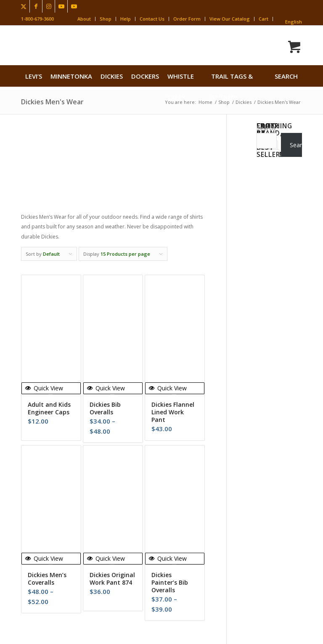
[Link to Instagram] (49, 6)
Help (126, 19)
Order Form (187, 19)
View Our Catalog (230, 19)
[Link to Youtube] (61, 6)
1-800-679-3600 (37, 19)
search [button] (286, 76)
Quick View (44, 388)
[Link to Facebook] (36, 6)
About (84, 19)
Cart (263, 19)
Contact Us (152, 19)
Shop (106, 19)
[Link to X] (23, 6)
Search (266, 128)
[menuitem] (34, 76)
